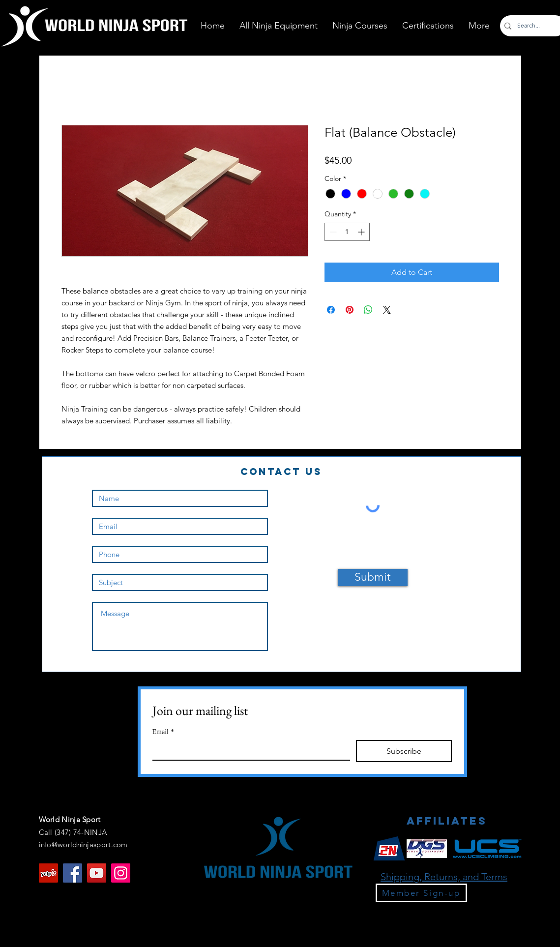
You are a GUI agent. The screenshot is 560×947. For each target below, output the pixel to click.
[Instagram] (121, 873)
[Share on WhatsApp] (368, 310)
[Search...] (531, 26)
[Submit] (373, 577)
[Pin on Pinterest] (350, 310)
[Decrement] (332, 232)
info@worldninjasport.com (83, 844)
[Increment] (362, 232)
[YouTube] (97, 873)
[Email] (249, 750)
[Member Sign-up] (421, 893)
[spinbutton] (347, 232)
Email (163, 732)
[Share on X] (387, 310)
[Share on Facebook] (331, 310)
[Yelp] (48, 873)
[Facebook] (73, 873)
